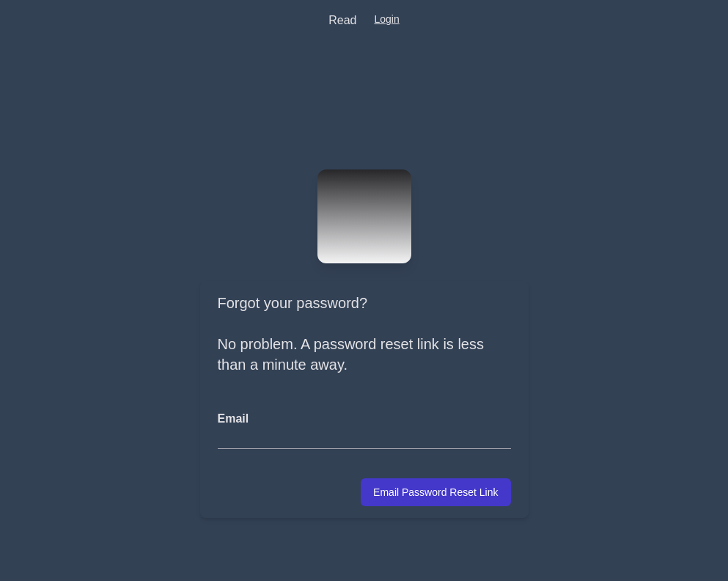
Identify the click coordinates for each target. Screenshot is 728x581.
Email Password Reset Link (435, 492)
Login (386, 19)
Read (342, 20)
